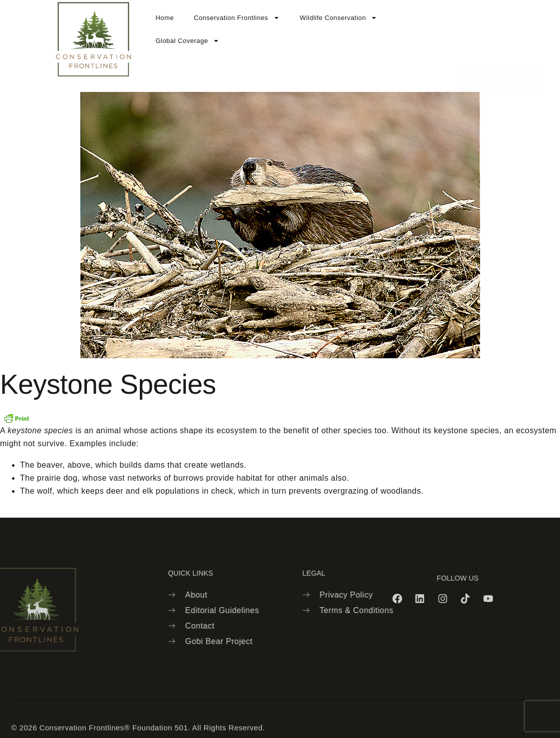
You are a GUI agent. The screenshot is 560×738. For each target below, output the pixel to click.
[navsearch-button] (445, 38)
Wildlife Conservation (339, 18)
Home (165, 18)
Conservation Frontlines (237, 18)
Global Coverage (187, 41)
